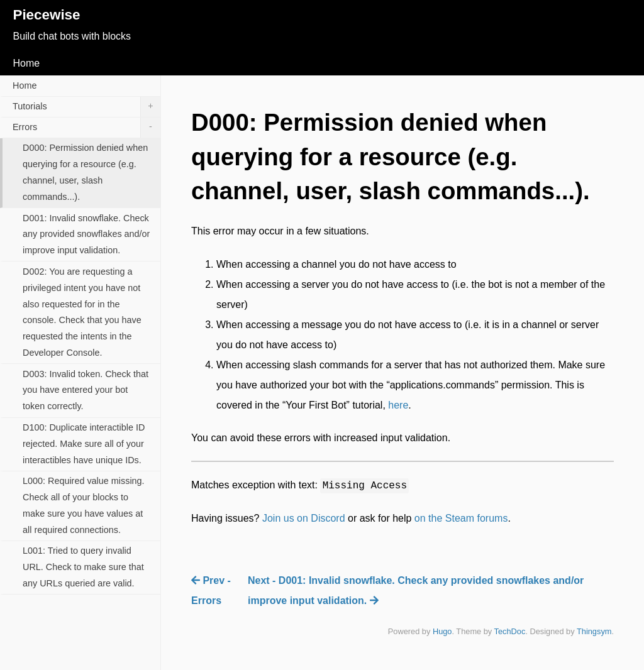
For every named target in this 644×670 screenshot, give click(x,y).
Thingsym (594, 631)
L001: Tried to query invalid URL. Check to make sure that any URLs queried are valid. (83, 567)
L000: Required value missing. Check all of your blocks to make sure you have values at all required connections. (84, 505)
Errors (86, 128)
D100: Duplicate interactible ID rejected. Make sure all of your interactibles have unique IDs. (84, 444)
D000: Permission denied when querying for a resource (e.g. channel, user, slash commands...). (85, 172)
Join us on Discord (304, 518)
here (398, 405)
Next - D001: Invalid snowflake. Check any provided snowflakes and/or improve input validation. (416, 590)
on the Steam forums (461, 518)
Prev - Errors (211, 590)
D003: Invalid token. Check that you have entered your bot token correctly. (86, 390)
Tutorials (86, 107)
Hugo (442, 631)
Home (26, 63)
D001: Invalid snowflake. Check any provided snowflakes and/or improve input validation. (86, 234)
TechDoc (510, 631)
